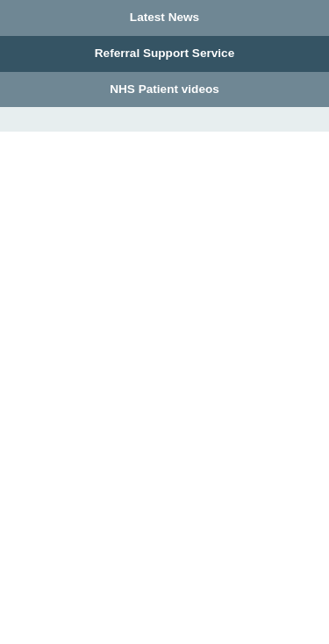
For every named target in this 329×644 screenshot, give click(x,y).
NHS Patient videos (164, 89)
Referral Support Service (164, 53)
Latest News (164, 17)
